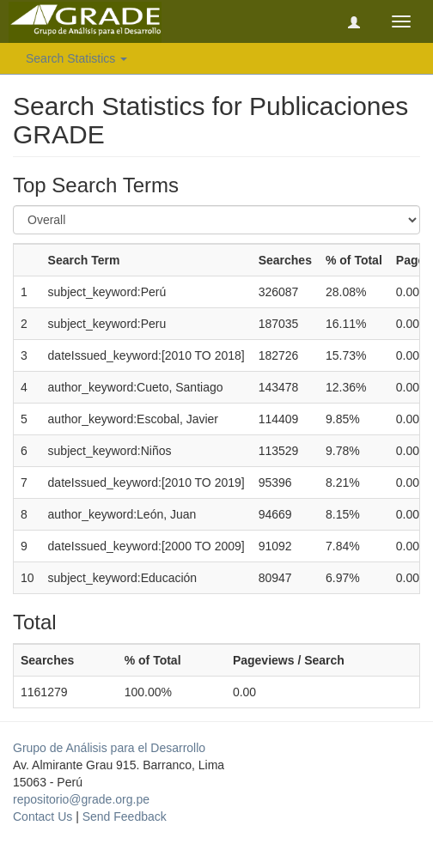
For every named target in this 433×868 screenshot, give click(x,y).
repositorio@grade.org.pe (81, 799)
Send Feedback (125, 816)
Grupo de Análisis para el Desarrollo (109, 748)
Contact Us (43, 816)
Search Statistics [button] (76, 58)
